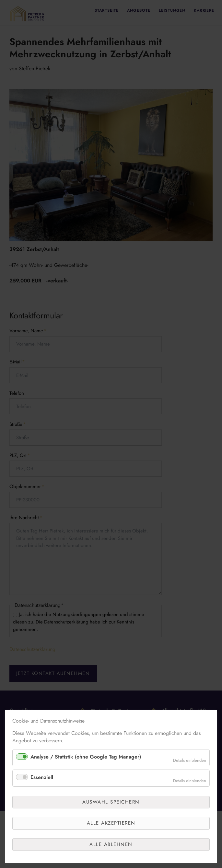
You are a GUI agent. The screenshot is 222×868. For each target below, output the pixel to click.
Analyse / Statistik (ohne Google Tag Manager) (86, 757)
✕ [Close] (211, 725)
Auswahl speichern (111, 802)
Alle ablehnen (111, 844)
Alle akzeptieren (111, 823)
